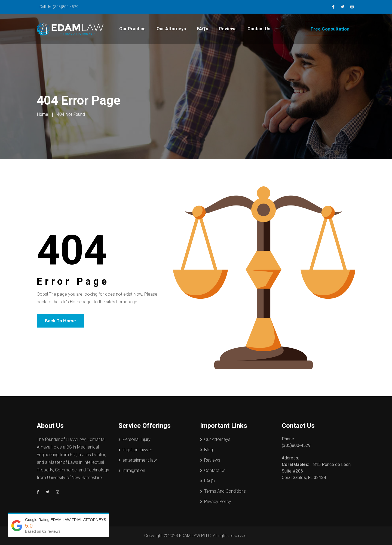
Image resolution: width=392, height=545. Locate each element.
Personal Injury (137, 439)
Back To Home (60, 321)
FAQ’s (203, 29)
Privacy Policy (218, 502)
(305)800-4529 (66, 7)
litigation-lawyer (137, 450)
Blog (209, 450)
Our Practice (132, 29)
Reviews (228, 29)
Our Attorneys (171, 29)
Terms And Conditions (225, 491)
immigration (134, 470)
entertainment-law (140, 460)
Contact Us (259, 29)
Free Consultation (330, 29)
